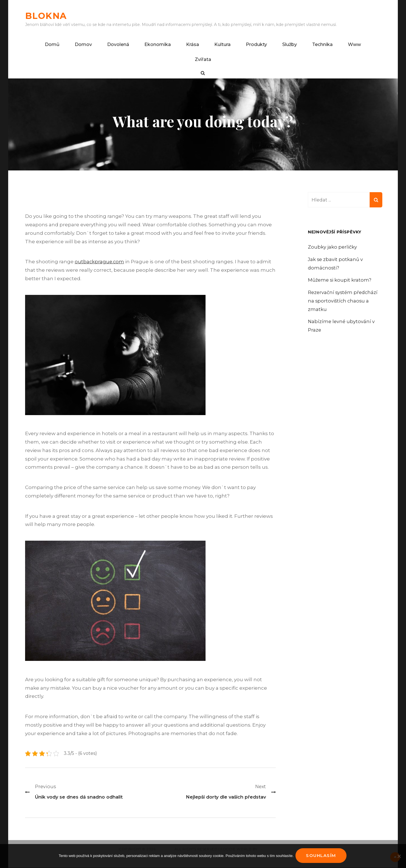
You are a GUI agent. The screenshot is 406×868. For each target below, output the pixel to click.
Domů (52, 44)
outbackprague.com (100, 262)
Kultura (222, 44)
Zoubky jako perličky (333, 247)
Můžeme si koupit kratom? (340, 280)
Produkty (256, 44)
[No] (399, 856)
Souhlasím (322, 856)
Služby (290, 44)
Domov (83, 44)
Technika (322, 44)
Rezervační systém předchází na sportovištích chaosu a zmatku (344, 301)
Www (354, 44)
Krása (193, 44)
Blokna (49, 15)
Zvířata (203, 59)
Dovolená (118, 44)
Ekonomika (158, 44)
